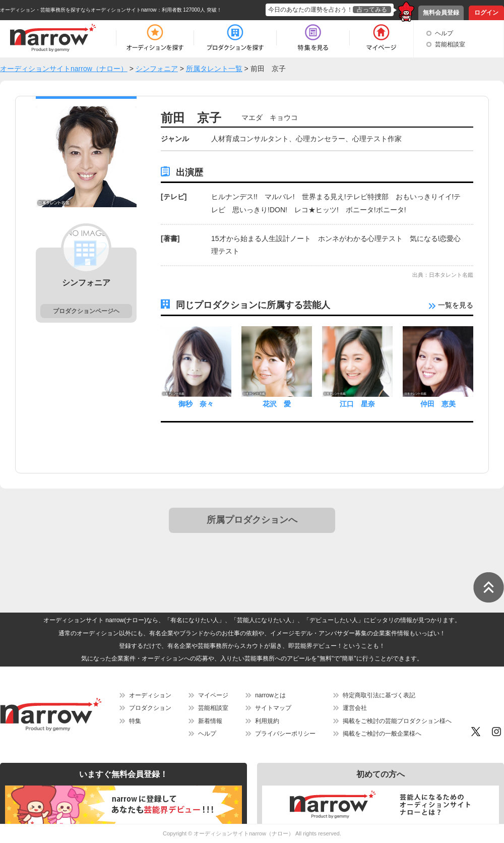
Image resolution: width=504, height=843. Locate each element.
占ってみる (372, 10)
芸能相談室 (450, 44)
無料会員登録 (441, 13)
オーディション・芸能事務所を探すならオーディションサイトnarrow (78, 10)
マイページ (213, 695)
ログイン (486, 13)
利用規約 (267, 721)
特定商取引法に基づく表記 (379, 695)
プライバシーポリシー (285, 734)
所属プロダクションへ (252, 520)
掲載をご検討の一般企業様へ (382, 734)
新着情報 (210, 721)
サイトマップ (273, 708)
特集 (135, 721)
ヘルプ (444, 33)
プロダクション (150, 708)
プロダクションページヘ (86, 311)
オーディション (150, 695)
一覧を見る (451, 305)
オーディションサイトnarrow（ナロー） (244, 833)
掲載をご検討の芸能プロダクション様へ (397, 721)
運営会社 (355, 708)
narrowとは (270, 695)
